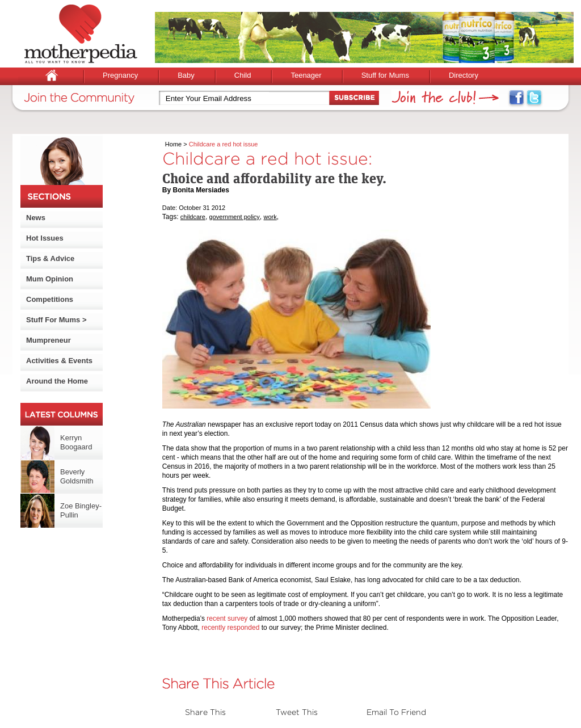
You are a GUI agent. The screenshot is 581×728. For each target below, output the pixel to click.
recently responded (230, 628)
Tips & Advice (50, 258)
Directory (464, 75)
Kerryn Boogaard (76, 442)
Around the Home (57, 381)
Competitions (50, 299)
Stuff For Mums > (56, 320)
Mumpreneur (49, 340)
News (36, 218)
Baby (186, 75)
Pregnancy (120, 75)
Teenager (306, 75)
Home (173, 144)
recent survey (227, 618)
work (270, 217)
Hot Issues (45, 238)
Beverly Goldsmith (77, 476)
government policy (235, 217)
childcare (193, 217)
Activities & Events (59, 361)
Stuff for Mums (385, 75)
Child (243, 75)
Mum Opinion (50, 279)
